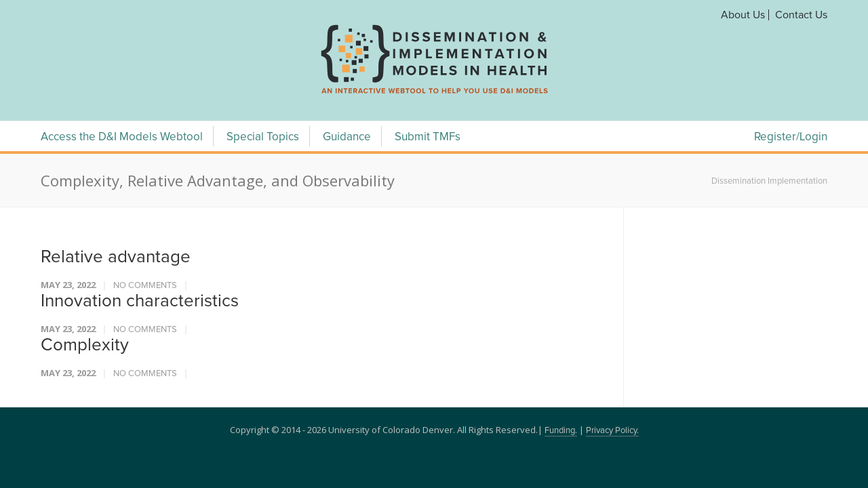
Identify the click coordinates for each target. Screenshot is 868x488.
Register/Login (791, 137)
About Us (743, 15)
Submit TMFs (428, 137)
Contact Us (801, 15)
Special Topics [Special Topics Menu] (263, 137)
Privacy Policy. (612, 431)
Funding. (561, 431)
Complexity (85, 345)
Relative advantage (116, 257)
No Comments (145, 286)
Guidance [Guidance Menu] (347, 137)
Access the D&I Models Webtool (122, 137)
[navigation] (434, 94)
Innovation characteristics (140, 301)
